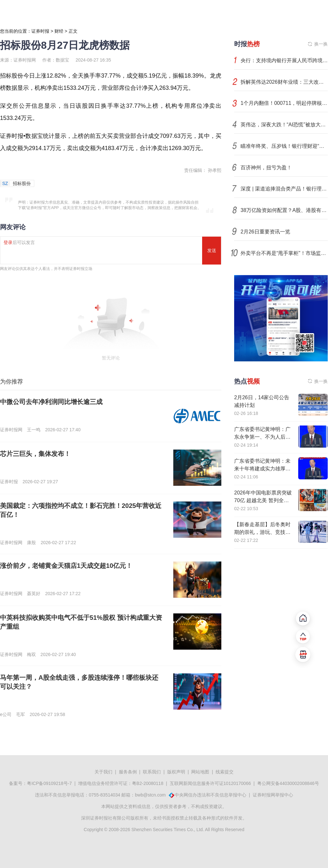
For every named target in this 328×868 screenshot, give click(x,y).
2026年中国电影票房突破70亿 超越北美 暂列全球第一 (263, 500)
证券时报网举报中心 (273, 795)
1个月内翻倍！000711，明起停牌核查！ (284, 103)
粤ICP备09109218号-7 (49, 783)
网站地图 (200, 772)
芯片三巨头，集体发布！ (35, 454)
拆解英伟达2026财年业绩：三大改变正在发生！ (284, 82)
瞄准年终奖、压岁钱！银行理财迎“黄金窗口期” (284, 146)
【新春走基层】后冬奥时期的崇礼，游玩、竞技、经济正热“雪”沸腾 (262, 532)
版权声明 (176, 772)
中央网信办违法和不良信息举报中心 (210, 795)
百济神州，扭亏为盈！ (266, 168)
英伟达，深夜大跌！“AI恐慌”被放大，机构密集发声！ (284, 125)
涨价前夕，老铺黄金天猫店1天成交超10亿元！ (66, 566)
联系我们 (152, 772)
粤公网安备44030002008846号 (288, 783)
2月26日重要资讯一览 (265, 232)
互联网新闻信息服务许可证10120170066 (210, 783)
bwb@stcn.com (150, 795)
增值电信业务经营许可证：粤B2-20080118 (121, 783)
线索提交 (225, 772)
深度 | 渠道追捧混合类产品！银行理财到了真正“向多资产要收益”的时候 (284, 189)
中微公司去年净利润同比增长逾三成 (51, 402)
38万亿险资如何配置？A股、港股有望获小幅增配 (284, 210)
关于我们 (103, 772)
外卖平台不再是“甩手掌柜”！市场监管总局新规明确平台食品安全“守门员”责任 (284, 253)
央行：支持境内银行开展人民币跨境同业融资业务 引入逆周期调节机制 (284, 60)
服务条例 (128, 772)
